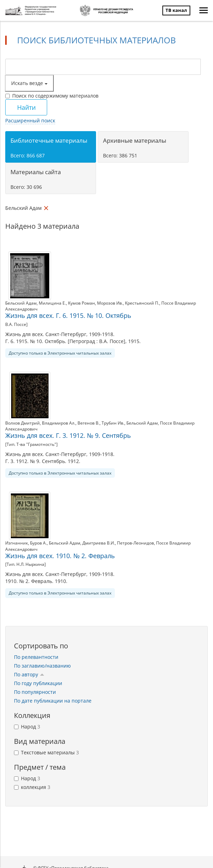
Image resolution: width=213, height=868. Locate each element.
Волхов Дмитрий (23, 423)
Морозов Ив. (110, 303)
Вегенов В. (89, 423)
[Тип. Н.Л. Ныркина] (25, 564)
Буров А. (38, 543)
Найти (26, 107)
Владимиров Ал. (59, 423)
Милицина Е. (52, 303)
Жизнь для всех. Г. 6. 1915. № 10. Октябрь (68, 315)
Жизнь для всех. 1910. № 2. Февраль (60, 556)
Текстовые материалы (46, 752)
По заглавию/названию (42, 666)
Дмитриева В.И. (99, 543)
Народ (27, 727)
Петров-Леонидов (135, 543)
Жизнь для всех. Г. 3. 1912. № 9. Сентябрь (68, 435)
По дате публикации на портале (53, 701)
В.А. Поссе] (16, 324)
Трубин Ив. (113, 423)
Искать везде (29, 83)
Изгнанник (17, 543)
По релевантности (36, 657)
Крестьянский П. (142, 303)
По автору (29, 674)
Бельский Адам (21, 303)
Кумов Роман (82, 303)
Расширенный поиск (30, 120)
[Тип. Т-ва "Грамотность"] (31, 444)
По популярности (35, 692)
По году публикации (38, 683)
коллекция (32, 787)
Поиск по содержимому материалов (52, 96)
